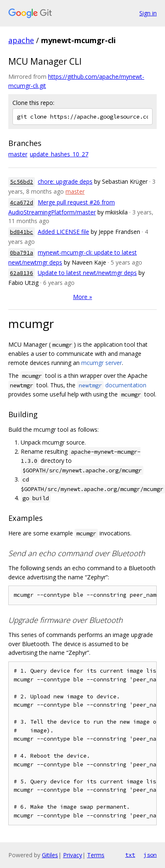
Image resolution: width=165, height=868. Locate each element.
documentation (112, 385)
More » (82, 297)
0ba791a (22, 253)
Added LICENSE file (63, 232)
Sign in (148, 13)
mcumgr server (102, 363)
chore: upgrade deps (65, 181)
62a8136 (22, 273)
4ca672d (22, 203)
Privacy (73, 855)
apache (21, 40)
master (18, 154)
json (150, 855)
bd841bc (22, 232)
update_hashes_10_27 (59, 154)
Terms (96, 855)
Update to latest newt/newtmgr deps (87, 273)
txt (130, 855)
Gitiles (50, 855)
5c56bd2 (22, 182)
